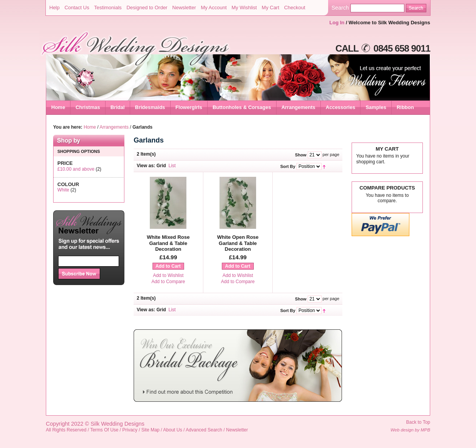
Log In (337, 23)
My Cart (271, 8)
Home (58, 107)
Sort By (288, 166)
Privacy (130, 430)
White (63, 190)
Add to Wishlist (168, 275)
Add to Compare (168, 282)
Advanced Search (204, 430)
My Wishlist (244, 8)
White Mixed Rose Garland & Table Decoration (168, 243)
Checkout (295, 8)
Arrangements (114, 127)
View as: (146, 166)
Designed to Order (147, 8)
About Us (173, 430)
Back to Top (418, 422)
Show (301, 155)
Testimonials (108, 8)
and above (76, 169)
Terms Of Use (104, 430)
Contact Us (77, 8)
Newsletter (184, 8)
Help (54, 8)
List (172, 166)
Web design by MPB (410, 430)
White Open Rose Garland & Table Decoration (238, 243)
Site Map (150, 430)
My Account (214, 8)
